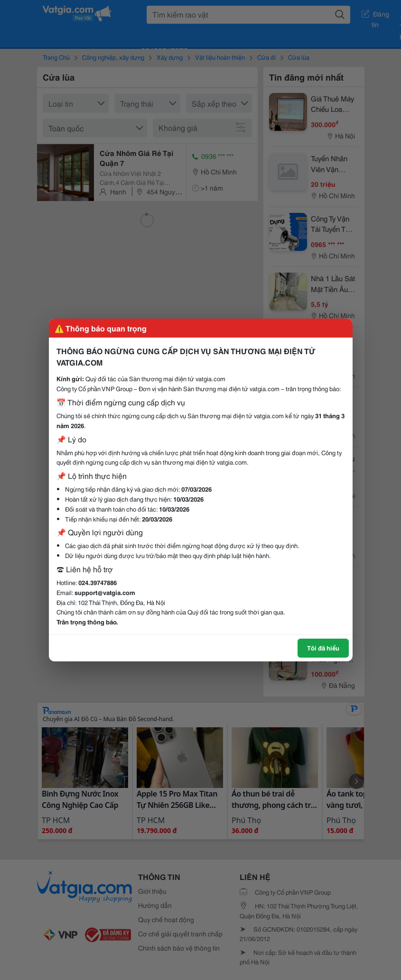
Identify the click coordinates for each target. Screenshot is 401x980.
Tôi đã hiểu (323, 648)
